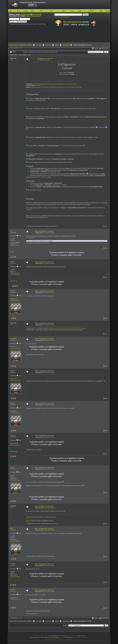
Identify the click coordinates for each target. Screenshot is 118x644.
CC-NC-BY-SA (81, 636)
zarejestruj (37, 14)
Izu (11, 231)
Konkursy (96, 11)
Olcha (12, 590)
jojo (12, 528)
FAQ (29, 11)
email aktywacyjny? (33, 16)
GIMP (57, 45)
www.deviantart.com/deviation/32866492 (44, 87)
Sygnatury (66, 45)
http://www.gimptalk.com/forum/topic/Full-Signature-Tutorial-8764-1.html (54, 84)
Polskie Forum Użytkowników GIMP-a (20, 45)
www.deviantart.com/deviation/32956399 (69, 87)
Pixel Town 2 (85, 11)
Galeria (68, 11)
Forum (22, 11)
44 (21, 48)
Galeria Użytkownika (15, 245)
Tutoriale (37, 11)
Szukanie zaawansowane (62, 17)
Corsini (13, 564)
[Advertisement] (49, 36)
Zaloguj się (25, 14)
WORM (76, 11)
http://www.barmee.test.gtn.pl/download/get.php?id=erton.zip (68, 328)
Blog (104, 11)
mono (12, 262)
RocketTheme (69, 637)
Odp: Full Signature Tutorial (44, 231)
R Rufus (13, 435)
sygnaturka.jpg (30, 517)
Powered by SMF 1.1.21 (35, 637)
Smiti (12, 291)
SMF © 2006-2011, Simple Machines (50, 637)
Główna (14, 11)
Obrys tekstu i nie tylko (44, 177)
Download (46, 11)
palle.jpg (29, 521)
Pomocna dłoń (57, 11)
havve (12, 467)
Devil (12, 371)
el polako (14, 338)
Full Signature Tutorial (45, 59)
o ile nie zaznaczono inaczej (57, 636)
